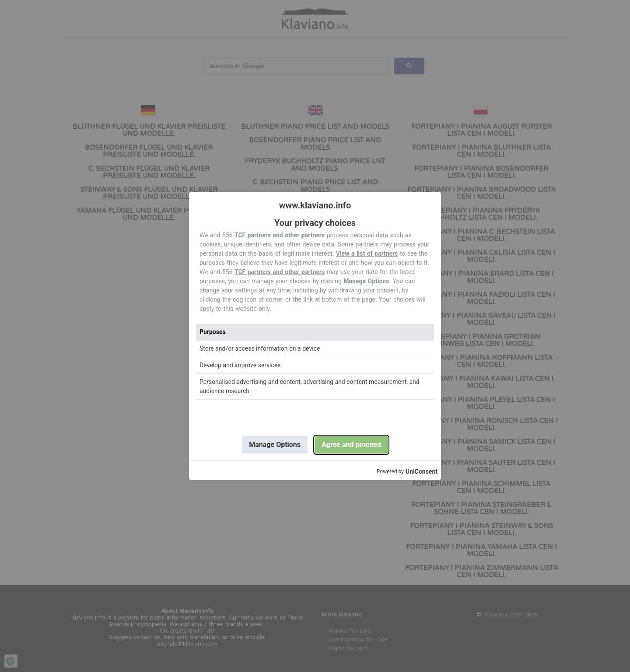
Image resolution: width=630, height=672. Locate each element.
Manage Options (366, 281)
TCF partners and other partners (280, 235)
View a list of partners (367, 253)
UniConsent (422, 471)
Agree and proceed (351, 445)
